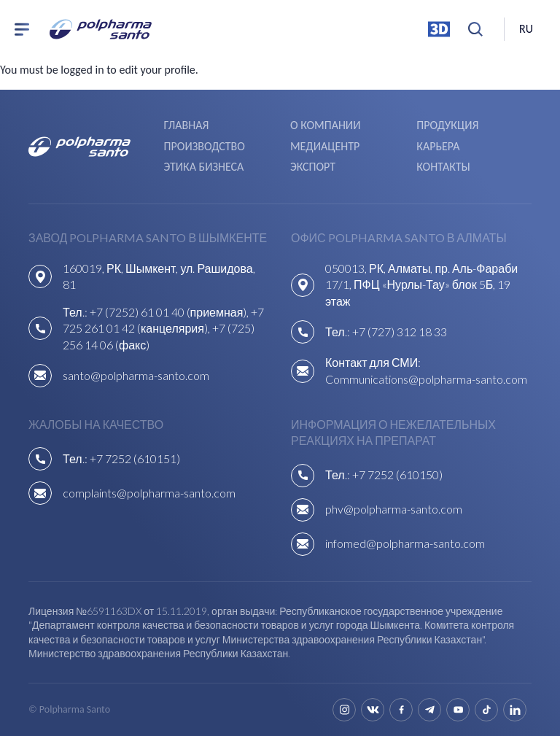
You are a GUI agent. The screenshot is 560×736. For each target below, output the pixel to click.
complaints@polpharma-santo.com (149, 493)
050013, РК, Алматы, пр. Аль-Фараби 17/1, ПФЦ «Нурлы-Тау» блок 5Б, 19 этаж (421, 284)
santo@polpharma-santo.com (136, 375)
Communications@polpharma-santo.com (426, 379)
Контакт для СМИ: (373, 362)
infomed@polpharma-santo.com (405, 543)
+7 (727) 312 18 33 (400, 332)
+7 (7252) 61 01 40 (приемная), (171, 312)
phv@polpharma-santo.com (394, 509)
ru (526, 29)
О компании (325, 125)
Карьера (438, 146)
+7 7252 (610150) (397, 474)
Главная (187, 125)
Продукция (447, 125)
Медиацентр (325, 146)
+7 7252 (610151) (135, 458)
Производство (205, 146)
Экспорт (313, 167)
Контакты (443, 167)
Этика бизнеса (204, 167)
